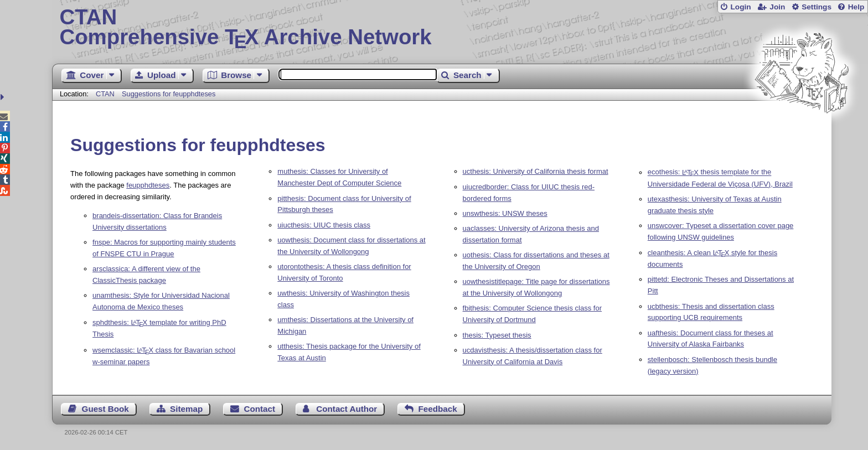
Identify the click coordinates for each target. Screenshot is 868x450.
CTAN (105, 94)
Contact (260, 409)
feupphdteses (148, 185)
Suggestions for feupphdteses (169, 94)
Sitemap (186, 409)
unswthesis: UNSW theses (505, 213)
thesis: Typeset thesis (497, 335)
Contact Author (347, 409)
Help (856, 7)
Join (777, 7)
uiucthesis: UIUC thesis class (324, 225)
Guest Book (105, 409)
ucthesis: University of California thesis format (536, 171)
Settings (817, 7)
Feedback (438, 409)
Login (740, 7)
